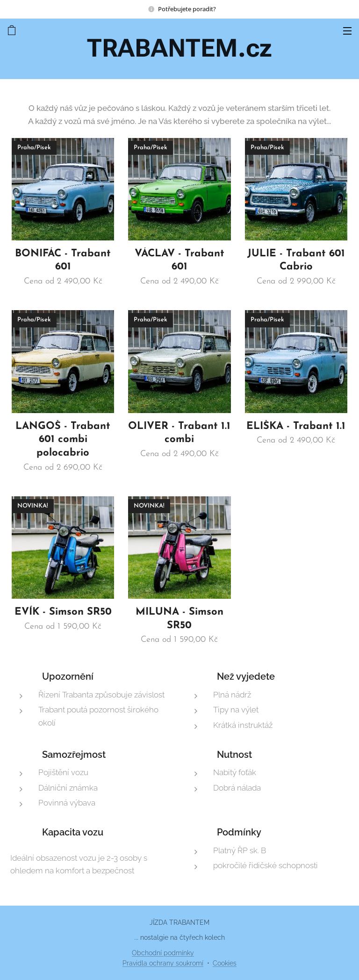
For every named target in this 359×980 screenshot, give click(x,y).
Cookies (225, 963)
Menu (347, 31)
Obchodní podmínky (163, 953)
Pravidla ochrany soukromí (163, 963)
